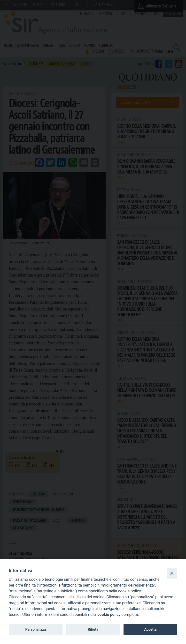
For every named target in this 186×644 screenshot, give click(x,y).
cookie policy (109, 615)
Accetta (150, 629)
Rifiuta (93, 629)
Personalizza (35, 629)
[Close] (172, 573)
